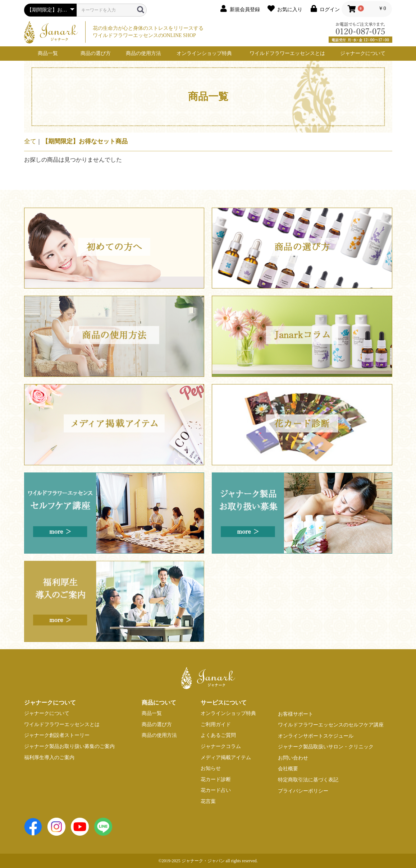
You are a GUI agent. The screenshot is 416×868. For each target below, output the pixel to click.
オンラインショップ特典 (204, 53)
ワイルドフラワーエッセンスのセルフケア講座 (331, 725)
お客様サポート (296, 714)
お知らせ (211, 768)
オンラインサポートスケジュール (316, 736)
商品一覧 (48, 53)
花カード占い (216, 790)
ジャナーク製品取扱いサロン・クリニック (326, 747)
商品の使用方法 (143, 53)
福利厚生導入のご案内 (49, 758)
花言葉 (208, 801)
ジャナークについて (363, 53)
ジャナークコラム (221, 746)
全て (30, 141)
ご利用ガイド (216, 724)
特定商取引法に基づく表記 (308, 780)
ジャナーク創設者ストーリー (57, 735)
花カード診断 (216, 779)
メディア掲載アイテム (226, 758)
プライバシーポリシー (303, 791)
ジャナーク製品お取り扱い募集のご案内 (69, 746)
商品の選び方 (96, 53)
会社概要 (288, 769)
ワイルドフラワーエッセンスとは (287, 53)
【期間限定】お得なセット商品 (85, 141)
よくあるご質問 (218, 735)
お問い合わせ (293, 758)
